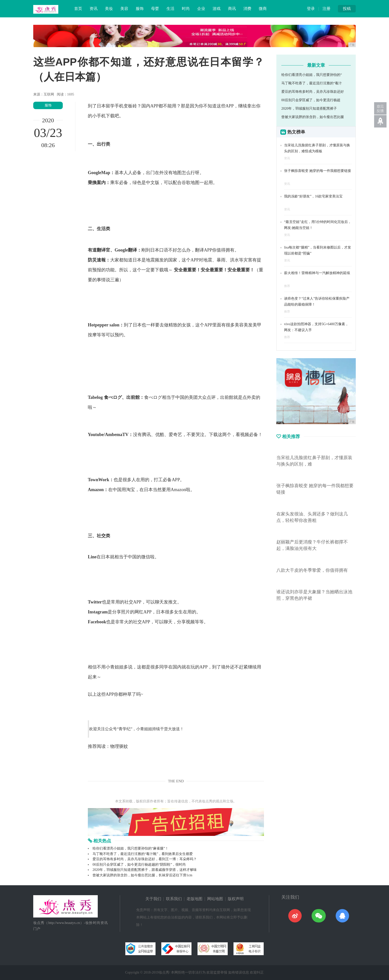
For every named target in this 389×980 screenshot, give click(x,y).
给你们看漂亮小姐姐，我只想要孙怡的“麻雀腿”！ (130, 848)
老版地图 (194, 899)
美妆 (109, 9)
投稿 (347, 9)
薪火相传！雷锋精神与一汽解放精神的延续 (317, 273)
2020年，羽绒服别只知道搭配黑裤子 (309, 109)
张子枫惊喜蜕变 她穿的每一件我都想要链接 (318, 171)
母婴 (155, 9)
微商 (263, 9)
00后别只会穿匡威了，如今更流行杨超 (311, 100)
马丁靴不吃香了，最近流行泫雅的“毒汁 (312, 83)
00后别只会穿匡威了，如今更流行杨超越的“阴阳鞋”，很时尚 (139, 865)
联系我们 (174, 899)
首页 (78, 9)
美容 (124, 9)
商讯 (232, 9)
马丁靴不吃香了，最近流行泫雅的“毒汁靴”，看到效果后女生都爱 (143, 854)
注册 (326, 9)
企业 (201, 9)
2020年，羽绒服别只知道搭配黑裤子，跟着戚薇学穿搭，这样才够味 (145, 870)
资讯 (94, 9)
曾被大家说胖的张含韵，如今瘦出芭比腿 (313, 117)
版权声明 (236, 899)
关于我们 (153, 899)
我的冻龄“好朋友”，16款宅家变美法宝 (313, 196)
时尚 (186, 9)
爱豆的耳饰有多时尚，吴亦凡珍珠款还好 (313, 92)
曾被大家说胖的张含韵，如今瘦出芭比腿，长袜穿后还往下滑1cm (142, 875)
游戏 (217, 9)
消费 (247, 9)
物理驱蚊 (119, 746)
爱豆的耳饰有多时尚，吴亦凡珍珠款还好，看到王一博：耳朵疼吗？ (145, 859)
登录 (311, 9)
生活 (170, 9)
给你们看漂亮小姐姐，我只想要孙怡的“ (312, 75)
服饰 (140, 9)
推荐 (287, 286)
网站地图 (215, 899)
